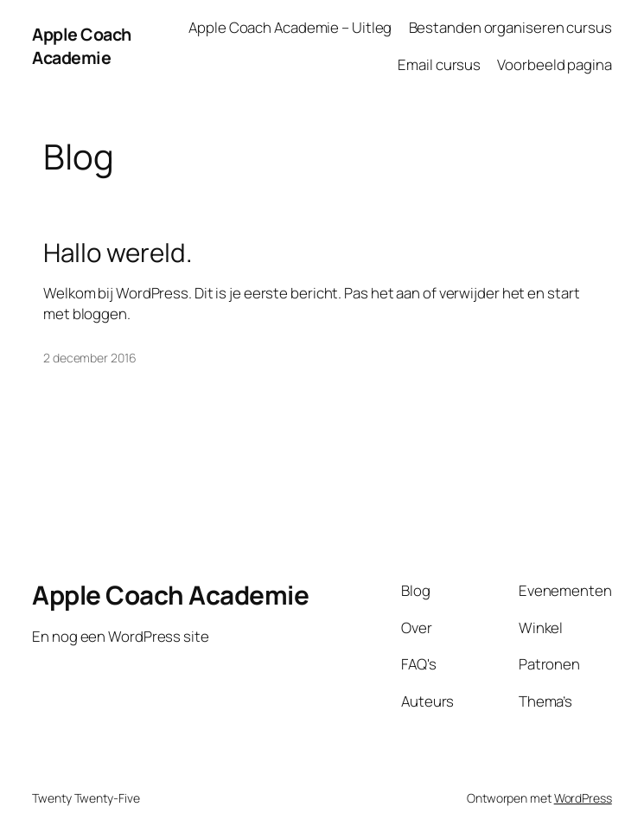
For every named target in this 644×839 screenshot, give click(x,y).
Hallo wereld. (118, 252)
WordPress (583, 798)
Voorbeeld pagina (554, 64)
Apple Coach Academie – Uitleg (290, 27)
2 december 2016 (90, 358)
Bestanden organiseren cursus (510, 27)
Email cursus (439, 64)
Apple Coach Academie (82, 46)
